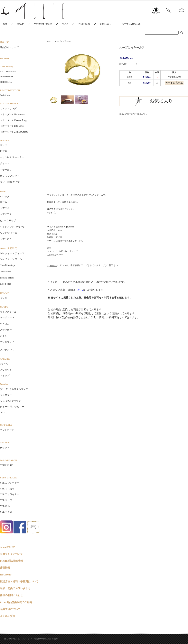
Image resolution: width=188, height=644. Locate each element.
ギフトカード (7, 430)
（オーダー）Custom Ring (13, 120)
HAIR (3, 191)
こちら (79, 290)
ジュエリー (6, 395)
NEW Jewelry (7, 66)
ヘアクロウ (6, 239)
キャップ (5, 376)
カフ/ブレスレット (10, 176)
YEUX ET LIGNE (43, 24)
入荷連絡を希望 (174, 77)
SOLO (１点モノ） (9, 248)
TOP (5, 24)
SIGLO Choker (6, 82)
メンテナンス (7, 350)
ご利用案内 (84, 24)
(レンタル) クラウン (10, 401)
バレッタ (5, 196)
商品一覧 (4, 42)
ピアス (4, 151)
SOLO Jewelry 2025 (8, 71)
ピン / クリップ (8, 221)
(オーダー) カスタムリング (14, 389)
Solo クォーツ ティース (12, 253)
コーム (4, 202)
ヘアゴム (5, 324)
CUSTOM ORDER (9, 103)
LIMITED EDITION (10, 90)
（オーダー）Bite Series (12, 126)
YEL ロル (5, 506)
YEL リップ (6, 500)
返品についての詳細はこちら (133, 114)
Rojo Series (5, 284)
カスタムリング (8, 108)
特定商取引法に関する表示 (46, 639)
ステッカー (6, 330)
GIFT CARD (6, 425)
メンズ (4, 298)
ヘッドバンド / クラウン (13, 227)
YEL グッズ (6, 512)
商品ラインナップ (9, 47)
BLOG (65, 24)
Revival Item (5, 95)
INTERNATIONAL (131, 24)
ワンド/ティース (9, 233)
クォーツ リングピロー (12, 407)
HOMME (5, 293)
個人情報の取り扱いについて (17, 639)
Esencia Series (7, 278)
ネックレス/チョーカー (12, 157)
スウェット (6, 370)
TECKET (5, 442)
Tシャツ (4, 364)
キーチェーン (7, 317)
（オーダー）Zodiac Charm (14, 132)
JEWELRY (5, 140)
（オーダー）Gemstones (12, 114)
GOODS (4, 307)
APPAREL (5, 359)
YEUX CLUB (7, 465)
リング (4, 145)
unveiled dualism (7, 77)
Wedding (4, 384)
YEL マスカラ (7, 489)
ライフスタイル (8, 312)
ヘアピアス (6, 214)
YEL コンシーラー (10, 483)
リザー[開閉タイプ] (10, 182)
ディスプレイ (7, 342)
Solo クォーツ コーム (11, 259)
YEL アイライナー (10, 494)
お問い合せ (106, 24)
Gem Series (5, 271)
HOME (21, 24)
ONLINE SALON (8, 460)
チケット (5, 448)
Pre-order (5, 59)
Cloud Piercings (8, 265)
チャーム (5, 163)
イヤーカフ (6, 170)
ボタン (4, 336)
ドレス (4, 412)
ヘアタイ (5, 208)
